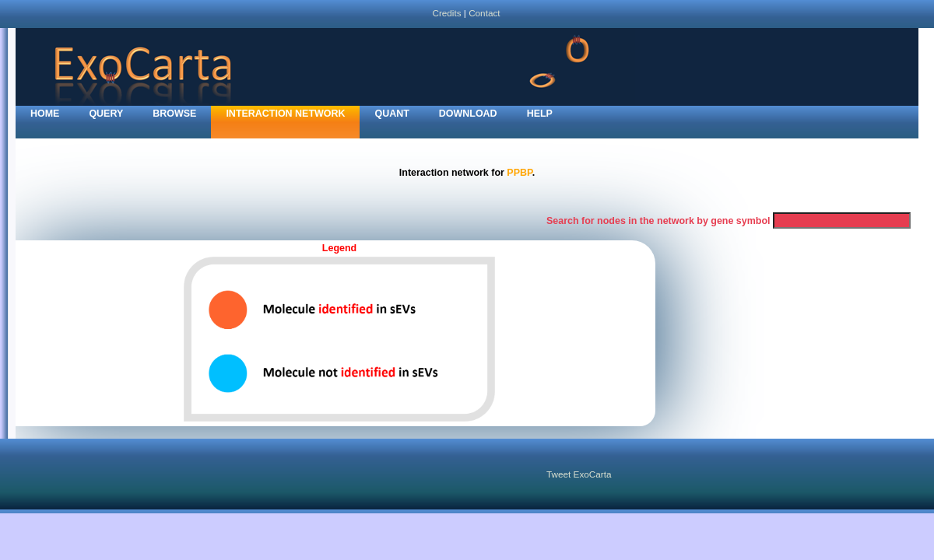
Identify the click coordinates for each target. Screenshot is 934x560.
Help (540, 114)
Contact (484, 13)
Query (106, 114)
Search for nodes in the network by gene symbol (658, 221)
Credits (446, 13)
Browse (174, 114)
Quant (392, 114)
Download (468, 114)
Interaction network (285, 114)
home (45, 114)
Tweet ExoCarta (579, 474)
